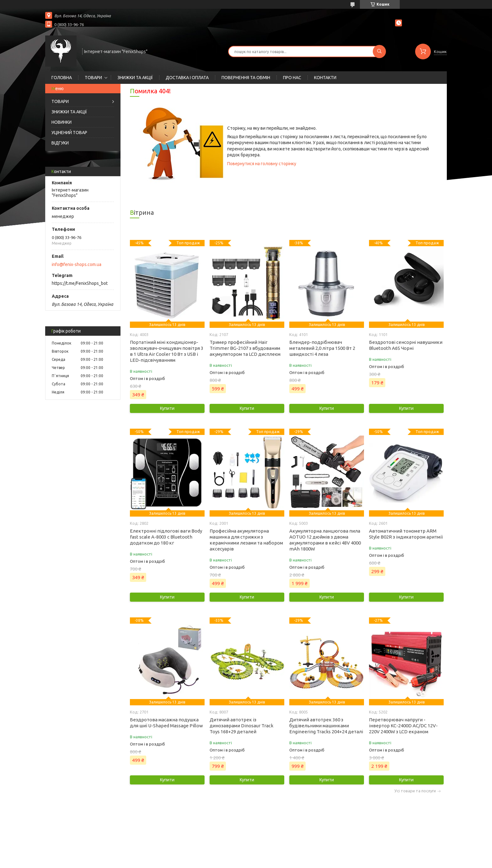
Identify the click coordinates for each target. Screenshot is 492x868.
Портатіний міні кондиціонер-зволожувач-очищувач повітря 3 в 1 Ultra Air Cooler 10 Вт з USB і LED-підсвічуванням (167, 351)
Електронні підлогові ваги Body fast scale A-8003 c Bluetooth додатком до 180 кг (166, 537)
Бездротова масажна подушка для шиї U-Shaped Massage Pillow (166, 723)
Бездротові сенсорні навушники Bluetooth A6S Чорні (406, 345)
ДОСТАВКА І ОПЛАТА (187, 78)
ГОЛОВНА (62, 78)
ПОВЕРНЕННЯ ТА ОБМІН (246, 78)
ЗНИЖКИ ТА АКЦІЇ (135, 78)
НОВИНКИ (61, 122)
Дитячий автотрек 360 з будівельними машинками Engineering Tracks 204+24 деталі (326, 726)
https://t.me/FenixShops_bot (80, 283)
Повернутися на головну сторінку (262, 164)
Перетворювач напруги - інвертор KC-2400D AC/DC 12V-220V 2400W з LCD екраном (403, 726)
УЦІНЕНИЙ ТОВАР (69, 133)
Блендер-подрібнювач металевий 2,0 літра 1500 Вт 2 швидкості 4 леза (322, 348)
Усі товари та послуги (415, 791)
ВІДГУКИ (60, 143)
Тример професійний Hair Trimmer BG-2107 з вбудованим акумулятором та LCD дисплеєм (245, 348)
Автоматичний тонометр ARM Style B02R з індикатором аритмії (406, 534)
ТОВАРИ (93, 78)
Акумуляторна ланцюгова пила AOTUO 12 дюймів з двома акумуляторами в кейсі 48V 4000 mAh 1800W (325, 540)
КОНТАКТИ (325, 78)
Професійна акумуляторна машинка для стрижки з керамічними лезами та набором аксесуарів (246, 540)
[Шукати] (379, 52)
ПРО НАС (292, 78)
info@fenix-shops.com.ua (77, 264)
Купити (167, 408)
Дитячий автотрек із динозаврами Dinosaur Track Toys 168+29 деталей (241, 726)
